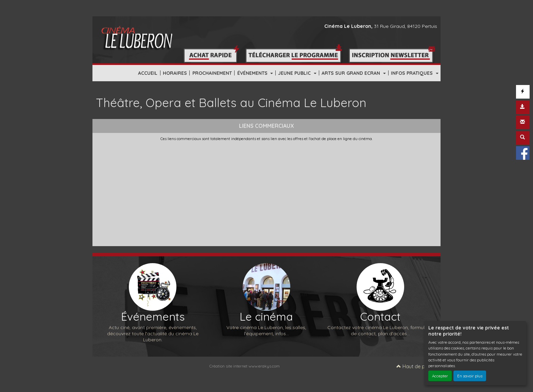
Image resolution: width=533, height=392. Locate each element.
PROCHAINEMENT (212, 73)
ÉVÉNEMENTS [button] (253, 73)
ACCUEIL (148, 73)
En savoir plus (470, 376)
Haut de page (415, 367)
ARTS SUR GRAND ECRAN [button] (351, 73)
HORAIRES (175, 73)
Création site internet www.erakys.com (245, 366)
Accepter (440, 376)
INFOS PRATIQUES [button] (412, 73)
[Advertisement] (266, 192)
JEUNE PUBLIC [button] (295, 73)
